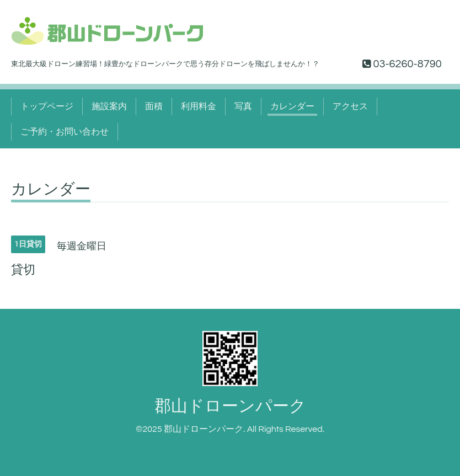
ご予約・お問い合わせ (65, 132)
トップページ (47, 106)
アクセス (350, 106)
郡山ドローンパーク (230, 406)
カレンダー (292, 106)
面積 (154, 106)
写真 (243, 106)
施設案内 (109, 106)
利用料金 (199, 106)
